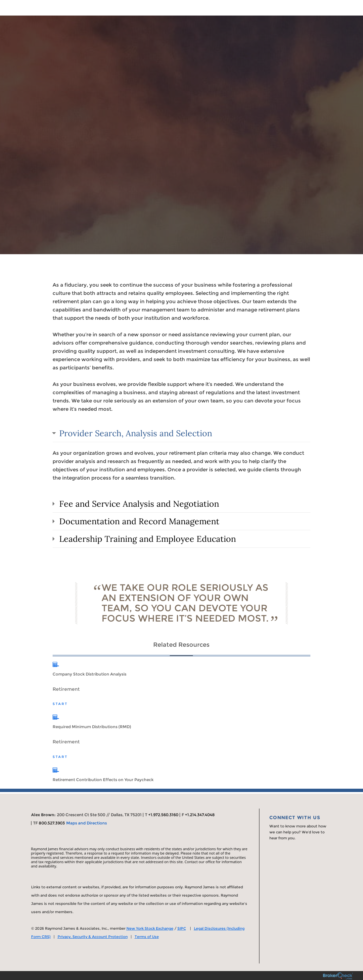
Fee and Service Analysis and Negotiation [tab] (139, 504)
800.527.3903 (52, 823)
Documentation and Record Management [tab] (139, 521)
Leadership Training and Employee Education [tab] (148, 539)
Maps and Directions (87, 823)
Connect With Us (295, 817)
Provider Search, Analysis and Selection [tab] (136, 433)
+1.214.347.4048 (200, 815)
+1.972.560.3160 (163, 815)
